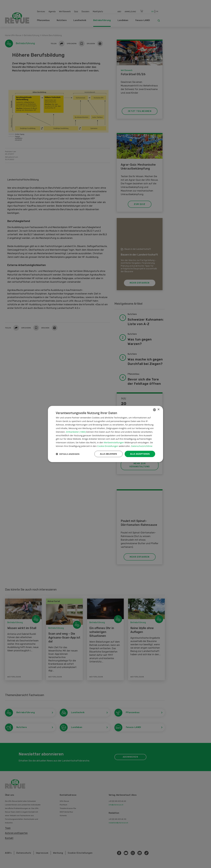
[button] (68, 454)
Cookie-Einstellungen (108, 446)
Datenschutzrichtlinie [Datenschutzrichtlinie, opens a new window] (142, 446)
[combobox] (154, 410)
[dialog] (105, 434)
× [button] (158, 410)
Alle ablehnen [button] (109, 454)
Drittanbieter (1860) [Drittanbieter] (76, 432)
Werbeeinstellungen (114, 442)
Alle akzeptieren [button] (140, 454)
